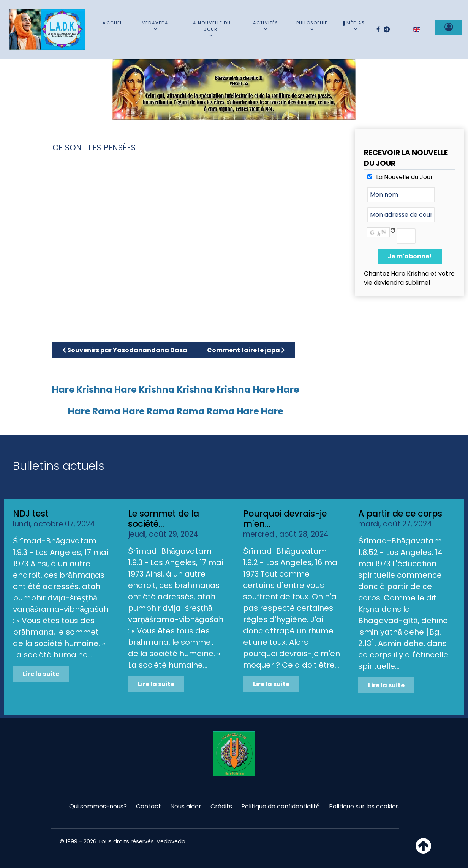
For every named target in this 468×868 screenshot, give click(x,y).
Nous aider (186, 806)
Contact (149, 806)
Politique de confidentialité (281, 806)
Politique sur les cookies (364, 806)
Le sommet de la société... (164, 519)
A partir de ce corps (400, 514)
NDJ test (31, 514)
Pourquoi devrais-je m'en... (285, 519)
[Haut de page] (423, 850)
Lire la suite (41, 674)
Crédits (221, 806)
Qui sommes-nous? (98, 806)
